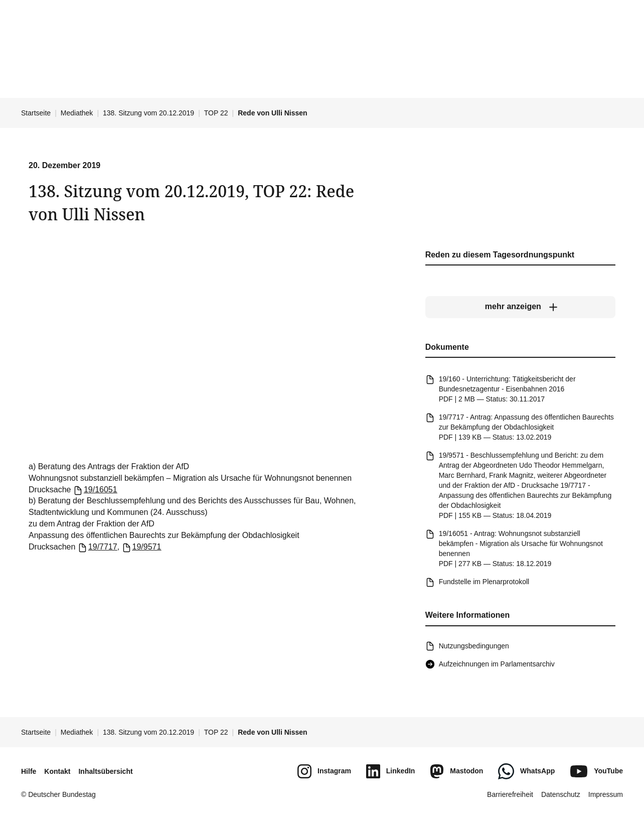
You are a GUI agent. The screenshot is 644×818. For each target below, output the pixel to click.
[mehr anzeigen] (520, 307)
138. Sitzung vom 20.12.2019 (148, 113)
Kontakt (57, 771)
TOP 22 (216, 113)
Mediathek (77, 113)
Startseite (36, 113)
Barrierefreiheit (510, 794)
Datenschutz (561, 794)
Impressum (606, 794)
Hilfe (29, 771)
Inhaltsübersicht (105, 771)
